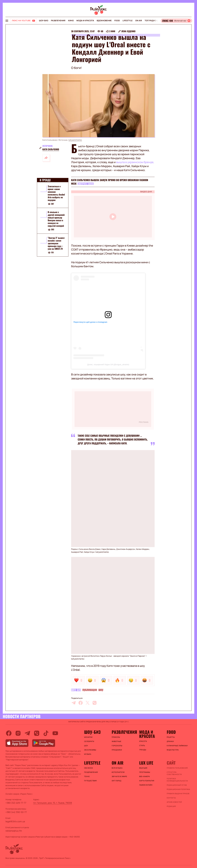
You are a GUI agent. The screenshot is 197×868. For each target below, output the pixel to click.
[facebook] (81, 703)
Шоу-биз (44, 21)
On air (139, 21)
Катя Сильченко (51, 149)
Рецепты (171, 737)
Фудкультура (173, 750)
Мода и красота (85, 21)
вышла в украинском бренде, (135, 162)
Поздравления (91, 772)
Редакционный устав (177, 785)
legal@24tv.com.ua (15, 821)
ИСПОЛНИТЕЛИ (118, 772)
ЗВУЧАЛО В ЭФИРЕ (119, 777)
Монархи (88, 737)
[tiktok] (46, 733)
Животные (116, 741)
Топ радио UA (152, 21)
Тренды (143, 750)
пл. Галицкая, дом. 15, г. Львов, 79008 (53, 803)
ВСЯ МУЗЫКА (117, 768)
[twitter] (88, 703)
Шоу (101, 690)
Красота (143, 741)
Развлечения (58, 21)
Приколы (116, 737)
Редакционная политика (178, 789)
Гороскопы (117, 746)
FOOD (117, 21)
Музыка (88, 754)
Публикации (90, 690)
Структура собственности (174, 773)
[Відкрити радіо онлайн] (176, 21)
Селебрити (89, 741)
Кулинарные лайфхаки (177, 746)
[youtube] (55, 733)
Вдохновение (104, 21)
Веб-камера (145, 777)
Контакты (171, 798)
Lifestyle (128, 21)
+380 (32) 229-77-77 (16, 803)
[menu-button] (7, 21)
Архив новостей (174, 802)
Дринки (170, 741)
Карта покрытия (147, 781)
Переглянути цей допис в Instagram (90, 322)
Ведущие (143, 768)
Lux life (146, 763)
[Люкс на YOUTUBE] (24, 21)
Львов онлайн (146, 785)
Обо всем (88, 768)
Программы (145, 772)
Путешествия (90, 781)
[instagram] (18, 733)
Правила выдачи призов (178, 794)
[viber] (95, 703)
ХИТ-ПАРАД (116, 781)
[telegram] (74, 703)
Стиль (142, 746)
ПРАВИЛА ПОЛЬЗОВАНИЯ (177, 768)
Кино (71, 21)
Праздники (117, 750)
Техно (87, 777)
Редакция (171, 806)
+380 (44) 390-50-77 (16, 812)
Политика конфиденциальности (177, 780)
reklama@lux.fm (14, 831)
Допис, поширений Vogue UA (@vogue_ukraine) (108, 364)
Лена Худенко (128, 31)
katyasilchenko (75, 140)
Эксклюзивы (90, 750)
